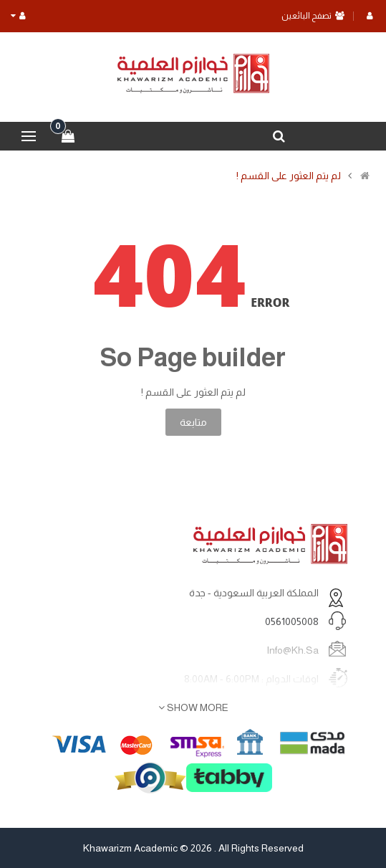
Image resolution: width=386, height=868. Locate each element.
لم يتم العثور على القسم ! (289, 176)
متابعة (193, 422)
